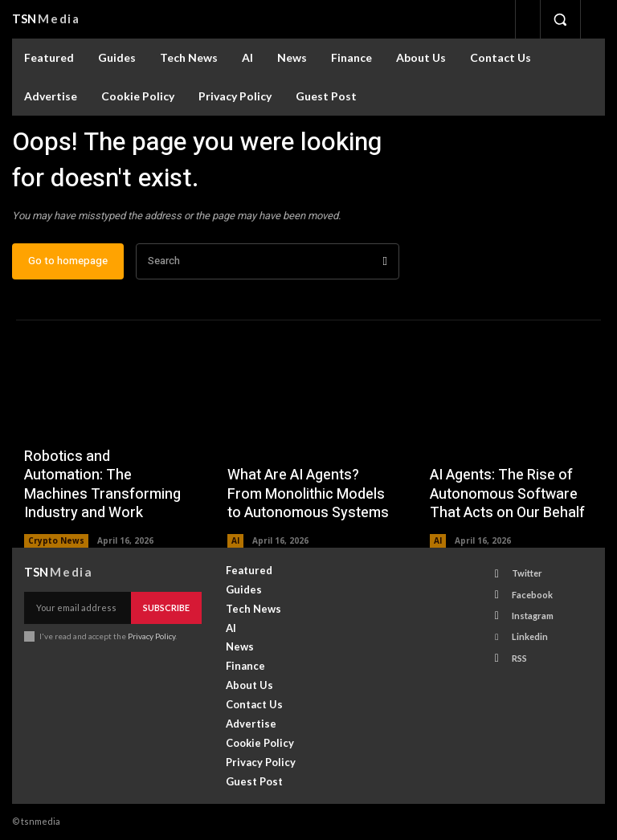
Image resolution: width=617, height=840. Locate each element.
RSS (519, 657)
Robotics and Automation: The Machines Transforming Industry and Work (102, 485)
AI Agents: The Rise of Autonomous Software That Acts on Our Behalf (507, 495)
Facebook (532, 595)
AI (235, 540)
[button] (560, 19)
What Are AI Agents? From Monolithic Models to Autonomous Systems (308, 495)
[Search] (385, 262)
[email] (78, 608)
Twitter (527, 574)
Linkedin (530, 636)
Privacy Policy (151, 636)
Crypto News (56, 540)
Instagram (533, 616)
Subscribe (166, 608)
